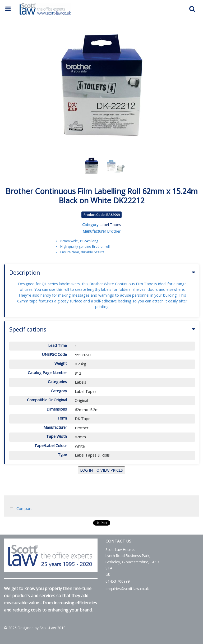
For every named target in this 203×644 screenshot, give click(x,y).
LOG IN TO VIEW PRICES (101, 470)
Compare (20, 509)
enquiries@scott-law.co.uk (127, 589)
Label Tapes (110, 225)
